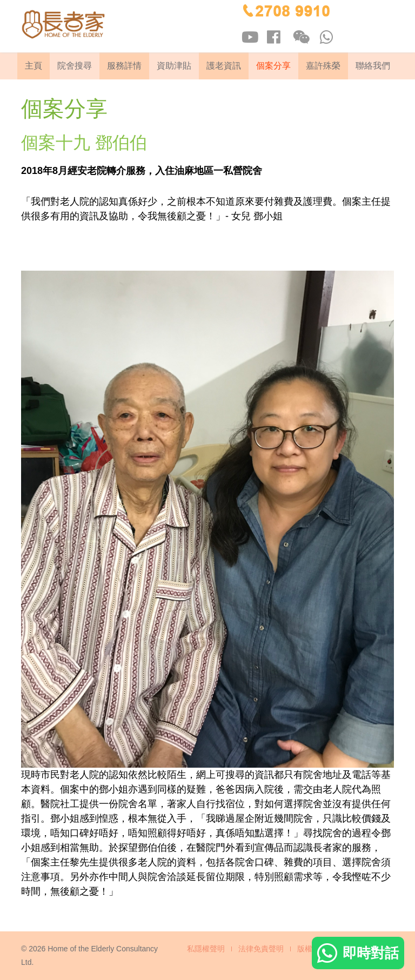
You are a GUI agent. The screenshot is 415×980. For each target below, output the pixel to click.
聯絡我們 (373, 66)
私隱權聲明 (206, 949)
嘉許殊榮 (323, 66)
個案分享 (273, 66)
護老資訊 (224, 66)
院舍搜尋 (75, 66)
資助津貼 (174, 66)
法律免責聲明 (261, 949)
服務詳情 (124, 66)
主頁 (34, 66)
